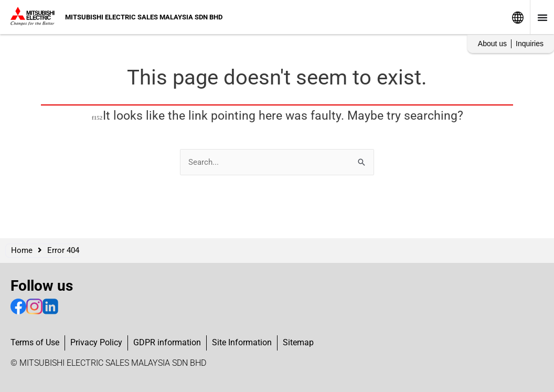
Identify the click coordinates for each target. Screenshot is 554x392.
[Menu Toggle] (542, 17)
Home (22, 250)
